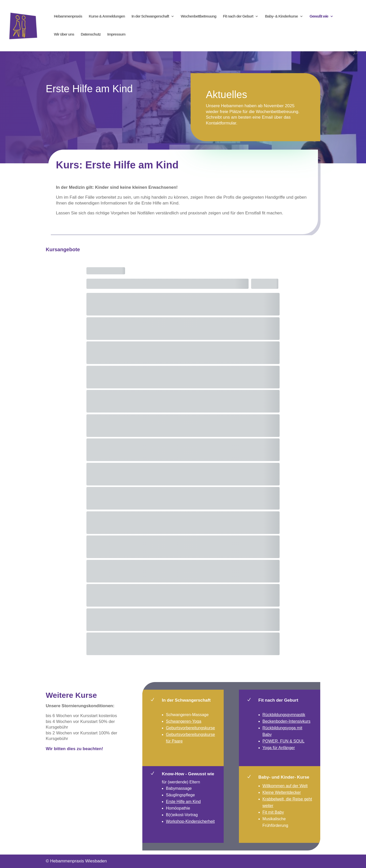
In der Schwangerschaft (150, 16)
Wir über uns (64, 34)
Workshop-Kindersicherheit (190, 821)
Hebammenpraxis (68, 16)
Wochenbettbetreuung (199, 16)
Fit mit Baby (273, 812)
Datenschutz (91, 34)
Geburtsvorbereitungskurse (190, 728)
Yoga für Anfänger (279, 748)
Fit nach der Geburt (238, 16)
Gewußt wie (319, 16)
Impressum (116, 34)
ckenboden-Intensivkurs (289, 721)
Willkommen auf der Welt (285, 786)
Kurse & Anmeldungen (107, 16)
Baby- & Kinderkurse (281, 16)
